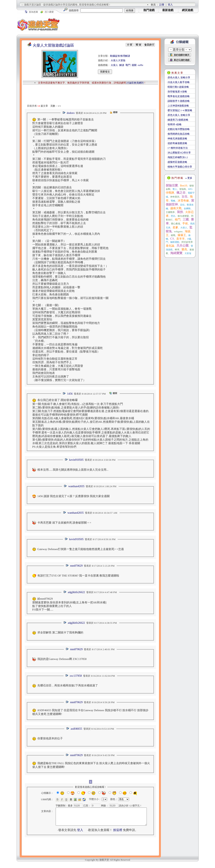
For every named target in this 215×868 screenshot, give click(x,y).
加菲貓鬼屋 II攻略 (177, 92)
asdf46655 (76, 729)
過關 (134, 65)
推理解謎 (125, 56)
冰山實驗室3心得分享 (179, 153)
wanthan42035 (76, 486)
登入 (170, 5)
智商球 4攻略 (175, 124)
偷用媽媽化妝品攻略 (179, 134)
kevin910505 (76, 460)
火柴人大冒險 (118, 60)
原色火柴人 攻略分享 (179, 77)
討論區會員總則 (135, 83)
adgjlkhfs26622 (76, 592)
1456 (70, 394)
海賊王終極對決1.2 (178, 157)
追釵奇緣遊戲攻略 (177, 143)
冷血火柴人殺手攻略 (179, 82)
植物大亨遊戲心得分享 (180, 167)
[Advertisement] (129, 24)
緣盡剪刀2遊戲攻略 (178, 120)
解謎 (122, 65)
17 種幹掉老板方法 (178, 148)
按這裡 (118, 833)
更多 (189, 178)
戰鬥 (128, 65)
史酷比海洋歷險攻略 (179, 129)
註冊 (162, 5)
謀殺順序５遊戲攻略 (179, 101)
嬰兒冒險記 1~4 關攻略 (180, 110)
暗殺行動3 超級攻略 (178, 87)
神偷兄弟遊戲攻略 (177, 139)
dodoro (71, 113)
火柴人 (114, 65)
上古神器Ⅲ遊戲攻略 (178, 106)
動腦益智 (115, 56)
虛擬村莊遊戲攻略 (177, 162)
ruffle (140, 65)
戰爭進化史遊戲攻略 (179, 96)
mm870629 (76, 566)
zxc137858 (76, 676)
